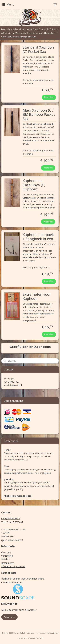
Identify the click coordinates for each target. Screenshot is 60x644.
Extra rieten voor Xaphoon (37, 296)
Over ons (6, 552)
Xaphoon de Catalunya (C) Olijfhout (34, 185)
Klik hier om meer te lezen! (18, 496)
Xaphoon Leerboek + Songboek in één (38, 237)
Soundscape (19, 579)
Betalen (5, 559)
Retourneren (8, 563)
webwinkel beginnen (49, 633)
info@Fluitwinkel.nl (11, 518)
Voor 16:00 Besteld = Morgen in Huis (19, 37)
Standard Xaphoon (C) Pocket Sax (38, 49)
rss (37, 633)
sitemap (30, 633)
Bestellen (49, 97)
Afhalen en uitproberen (13, 566)
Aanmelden (9, 617)
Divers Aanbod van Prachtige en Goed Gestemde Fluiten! (29, 29)
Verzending (7, 556)
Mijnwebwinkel (36, 638)
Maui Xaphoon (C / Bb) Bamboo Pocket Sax (39, 114)
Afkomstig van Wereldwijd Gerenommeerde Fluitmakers (28, 33)
